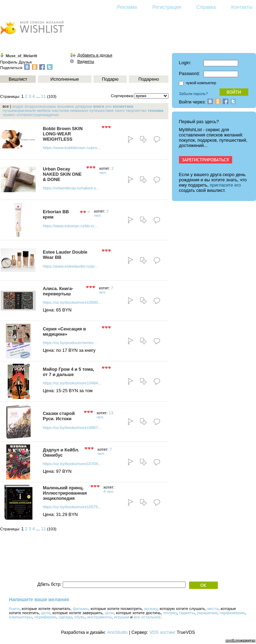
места (213, 609)
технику (170, 613)
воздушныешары (40, 106)
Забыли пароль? (193, 94)
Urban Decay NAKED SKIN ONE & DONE (62, 174)
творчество (136, 110)
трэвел (9, 115)
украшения (207, 613)
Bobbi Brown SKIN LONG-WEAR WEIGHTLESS (63, 134)
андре (18, 106)
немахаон (79, 110)
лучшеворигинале (19, 110)
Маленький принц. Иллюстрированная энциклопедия (65, 493)
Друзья (25, 62)
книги (99, 106)
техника (156, 110)
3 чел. (101, 213)
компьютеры (21, 617)
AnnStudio (117, 632)
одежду (65, 617)
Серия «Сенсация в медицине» (64, 331)
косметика (123, 106)
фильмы (81, 609)
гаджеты (187, 613)
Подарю (110, 79)
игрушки (122, 617)
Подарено (149, 79)
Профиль (9, 62)
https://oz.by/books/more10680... (72, 302)
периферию (45, 617)
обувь (80, 617)
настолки (61, 110)
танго (119, 110)
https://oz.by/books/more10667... (72, 428)
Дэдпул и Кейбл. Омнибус (61, 452)
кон (109, 106)
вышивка (66, 106)
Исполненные (65, 79)
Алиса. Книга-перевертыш (58, 291)
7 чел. (106, 290)
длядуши (84, 106)
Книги (14, 609)
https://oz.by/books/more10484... (72, 383)
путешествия (101, 110)
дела (46, 613)
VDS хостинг (162, 632)
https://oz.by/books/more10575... (72, 507)
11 (43, 96)
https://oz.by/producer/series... (70, 343)
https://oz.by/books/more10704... (72, 464)
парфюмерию (232, 613)
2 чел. (106, 170)
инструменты (99, 617)
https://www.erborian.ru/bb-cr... (70, 226)
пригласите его (225, 185)
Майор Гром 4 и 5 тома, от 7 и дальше (68, 372)
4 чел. (109, 491)
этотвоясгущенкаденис (38, 115)
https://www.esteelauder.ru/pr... (70, 266)
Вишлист (18, 79)
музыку (151, 609)
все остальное (147, 617)
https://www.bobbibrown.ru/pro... (72, 148)
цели (109, 613)
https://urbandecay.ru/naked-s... (71, 188)
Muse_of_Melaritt (21, 56)
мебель (44, 110)
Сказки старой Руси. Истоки (59, 416)
